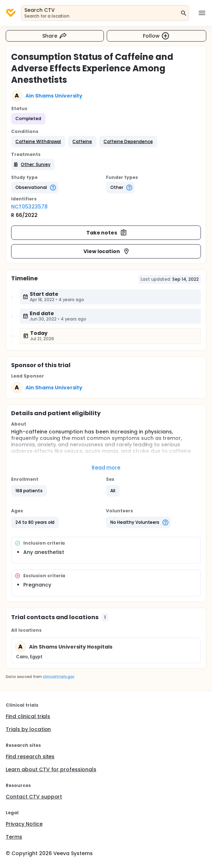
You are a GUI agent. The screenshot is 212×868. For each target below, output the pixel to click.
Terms (14, 837)
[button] (38, 142)
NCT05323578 (29, 207)
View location (107, 251)
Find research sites (30, 756)
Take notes (107, 233)
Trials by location (28, 729)
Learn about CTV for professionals (51, 769)
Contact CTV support (34, 797)
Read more (106, 468)
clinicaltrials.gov (58, 677)
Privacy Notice (24, 824)
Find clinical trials (28, 716)
